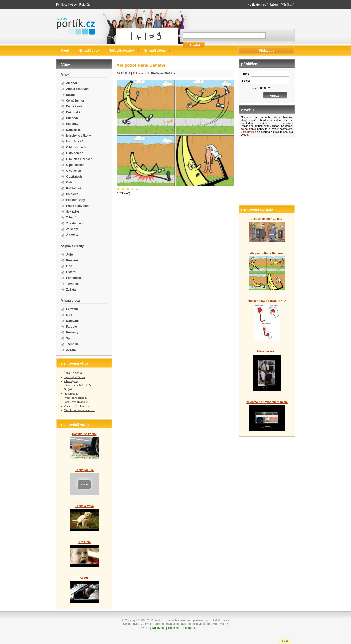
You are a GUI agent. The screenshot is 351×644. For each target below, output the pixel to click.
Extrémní (72, 309)
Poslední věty (75, 200)
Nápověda (159, 628)
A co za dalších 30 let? (267, 219)
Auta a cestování (78, 89)
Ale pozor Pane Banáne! (267, 253)
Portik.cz (62, 5)
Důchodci (73, 118)
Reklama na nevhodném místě (267, 402)
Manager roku (267, 351)
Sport (70, 338)
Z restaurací (74, 223)
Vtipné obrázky (72, 246)
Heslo (246, 81)
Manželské (73, 130)
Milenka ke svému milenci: (79, 410)
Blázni (70, 95)
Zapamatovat (264, 88)
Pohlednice (74, 278)
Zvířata (71, 290)
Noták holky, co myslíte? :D (267, 301)
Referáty (85, 5)
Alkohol (71, 83)
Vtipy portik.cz (70, 19)
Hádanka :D (71, 394)
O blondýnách (76, 147)
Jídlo (69, 255)
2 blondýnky (71, 381)
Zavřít (285, 641)
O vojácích (73, 171)
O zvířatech (74, 177)
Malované (73, 321)
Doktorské (73, 112)
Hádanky (72, 124)
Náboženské (75, 142)
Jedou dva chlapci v (76, 402)
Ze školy (72, 229)
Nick (246, 74)
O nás (145, 628)
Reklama (174, 628)
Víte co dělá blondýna (77, 406)
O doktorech (75, 153)
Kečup (84, 578)
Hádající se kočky (84, 434)
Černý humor (75, 101)
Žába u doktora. (73, 373)
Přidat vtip (267, 51)
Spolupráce (190, 628)
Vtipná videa (71, 300)
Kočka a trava (84, 506)
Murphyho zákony (78, 136)
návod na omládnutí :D (77, 385)
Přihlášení (287, 5)
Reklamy (72, 332)
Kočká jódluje (84, 470)
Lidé (69, 266)
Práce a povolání (78, 206)
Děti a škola (74, 106)
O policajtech (75, 165)
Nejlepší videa (154, 51)
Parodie (71, 327)
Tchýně (71, 218)
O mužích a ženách (79, 159)
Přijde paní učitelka (75, 398)
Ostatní (71, 182)
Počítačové (74, 188)
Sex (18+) (73, 212)
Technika (72, 284)
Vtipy (73, 5)
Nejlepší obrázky (121, 51)
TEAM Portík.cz (219, 620)
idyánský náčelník (74, 377)
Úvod (65, 51)
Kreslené (72, 260)
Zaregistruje (249, 132)
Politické (72, 194)
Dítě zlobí (84, 542)
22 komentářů (141, 73)
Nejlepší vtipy (89, 51)
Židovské (72, 235)
